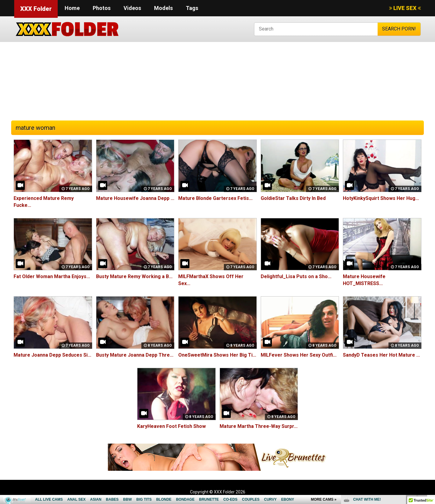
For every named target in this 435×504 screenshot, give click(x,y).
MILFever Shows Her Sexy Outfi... (299, 355)
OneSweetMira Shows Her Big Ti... (217, 355)
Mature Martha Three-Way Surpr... (259, 426)
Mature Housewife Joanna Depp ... (135, 198)
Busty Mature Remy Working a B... (134, 276)
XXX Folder (36, 9)
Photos (102, 8)
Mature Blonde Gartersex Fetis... (215, 198)
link (430, 410)
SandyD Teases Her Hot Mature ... (381, 355)
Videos (132, 8)
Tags (192, 8)
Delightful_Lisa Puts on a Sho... (296, 276)
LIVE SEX (405, 8)
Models (163, 8)
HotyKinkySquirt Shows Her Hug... (381, 198)
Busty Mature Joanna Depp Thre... (135, 355)
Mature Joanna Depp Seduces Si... (52, 355)
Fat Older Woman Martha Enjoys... (52, 276)
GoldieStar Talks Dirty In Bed (293, 198)
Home (72, 8)
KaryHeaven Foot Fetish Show (171, 426)
